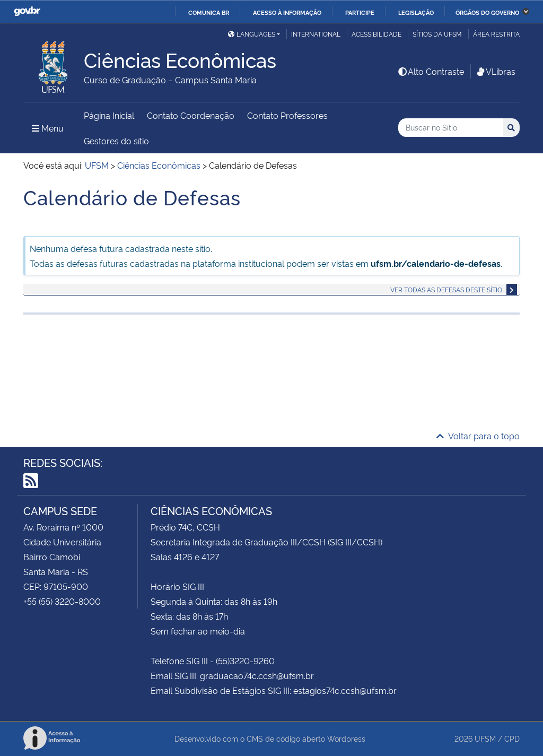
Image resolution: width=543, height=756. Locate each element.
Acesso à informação (287, 12)
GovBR (27, 11)
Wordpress (346, 738)
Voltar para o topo (478, 436)
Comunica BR (209, 12)
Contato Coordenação (191, 115)
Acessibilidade (376, 34)
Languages (252, 34)
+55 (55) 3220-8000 (62, 601)
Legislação (416, 12)
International (316, 34)
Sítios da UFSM (437, 34)
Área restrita (496, 34)
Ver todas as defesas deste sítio (446, 289)
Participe (360, 12)
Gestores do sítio (116, 141)
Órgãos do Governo (487, 12)
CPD (512, 738)
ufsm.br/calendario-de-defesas (436, 263)
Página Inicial (109, 115)
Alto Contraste (431, 71)
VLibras (495, 71)
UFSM (485, 738)
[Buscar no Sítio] (450, 128)
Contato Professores (287, 115)
